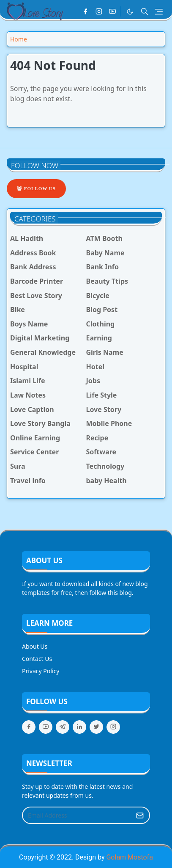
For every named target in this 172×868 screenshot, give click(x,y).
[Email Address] (77, 815)
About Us (35, 646)
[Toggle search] (145, 11)
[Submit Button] (140, 815)
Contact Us (37, 659)
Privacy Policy (41, 671)
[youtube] (112, 11)
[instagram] (99, 11)
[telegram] (63, 727)
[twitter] (96, 727)
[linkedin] (79, 727)
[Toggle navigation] (159, 12)
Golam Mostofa (129, 857)
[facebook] (85, 11)
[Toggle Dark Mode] (130, 12)
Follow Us (36, 188)
